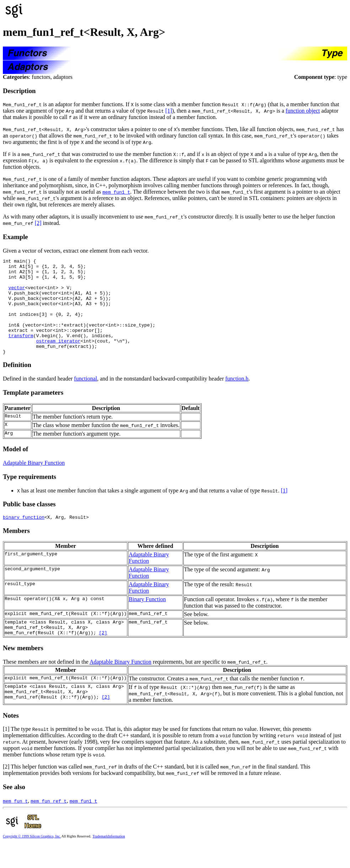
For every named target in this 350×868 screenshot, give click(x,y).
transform (21, 351)
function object (303, 111)
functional (85, 398)
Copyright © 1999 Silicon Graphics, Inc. (32, 860)
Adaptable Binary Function (34, 482)
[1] (169, 111)
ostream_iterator (58, 358)
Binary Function (147, 619)
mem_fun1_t (116, 192)
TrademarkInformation (109, 860)
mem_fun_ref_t (49, 824)
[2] (38, 223)
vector (17, 294)
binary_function (24, 537)
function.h (237, 398)
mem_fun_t (15, 824)
